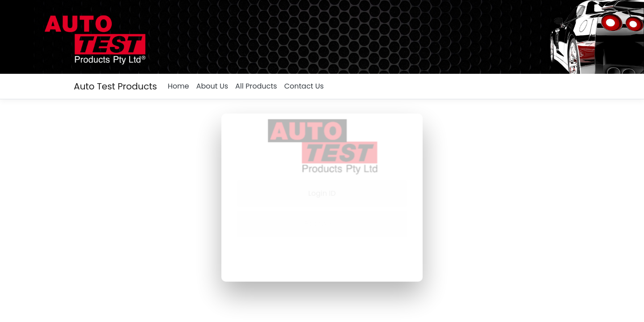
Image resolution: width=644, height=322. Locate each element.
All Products (256, 86)
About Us (212, 86)
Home (178, 86)
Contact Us (304, 86)
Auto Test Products (115, 86)
